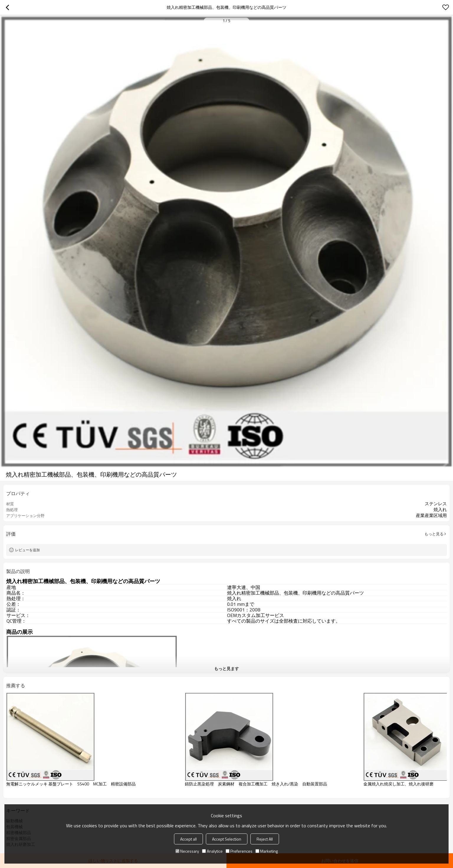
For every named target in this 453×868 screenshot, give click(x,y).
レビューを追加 (27, 550)
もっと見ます (226, 668)
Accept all (188, 839)
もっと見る (434, 534)
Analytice (212, 851)
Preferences (239, 851)
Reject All (265, 839)
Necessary (187, 851)
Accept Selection (227, 839)
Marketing (267, 851)
